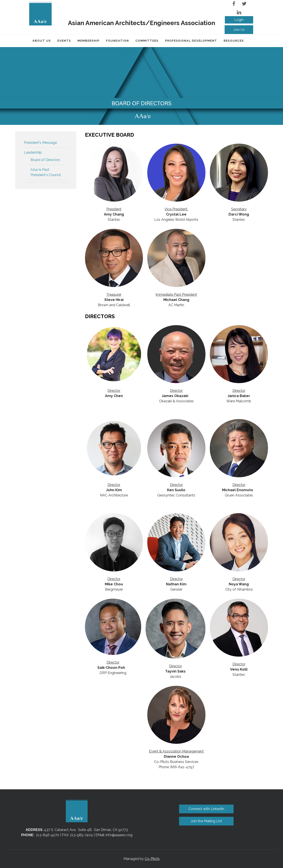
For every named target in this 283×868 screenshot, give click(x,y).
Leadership (33, 152)
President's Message (40, 143)
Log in (239, 20)
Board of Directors (45, 160)
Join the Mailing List (206, 821)
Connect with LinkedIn (206, 809)
